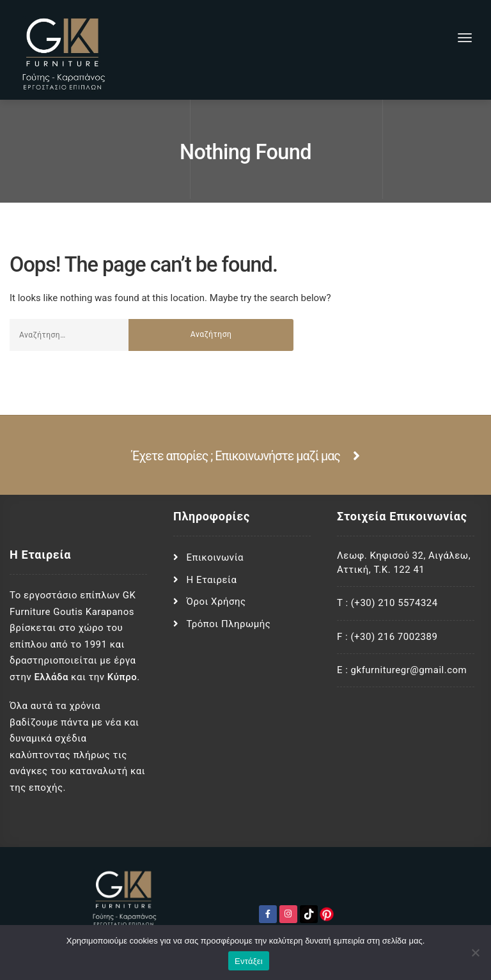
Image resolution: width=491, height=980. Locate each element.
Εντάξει (249, 961)
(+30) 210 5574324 (394, 603)
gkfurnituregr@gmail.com (409, 670)
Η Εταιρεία (212, 580)
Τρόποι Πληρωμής (229, 624)
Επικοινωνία (215, 557)
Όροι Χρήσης (216, 602)
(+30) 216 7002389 (394, 637)
